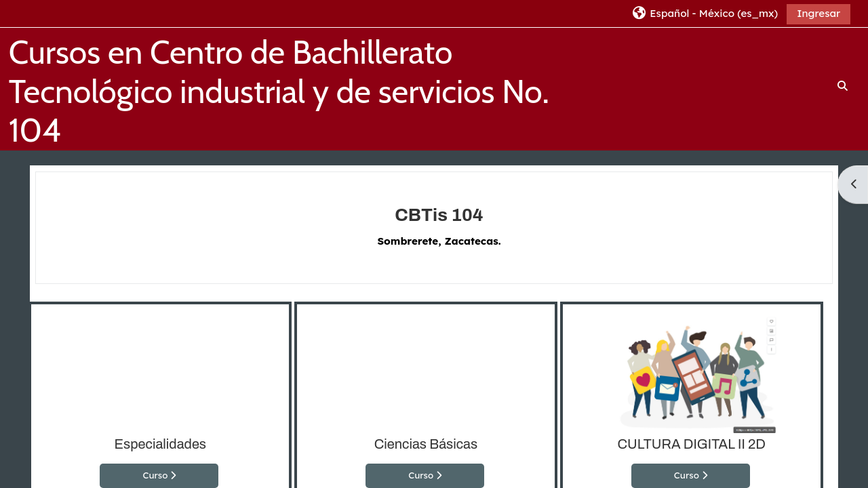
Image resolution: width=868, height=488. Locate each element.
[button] (704, 13)
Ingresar (818, 13)
